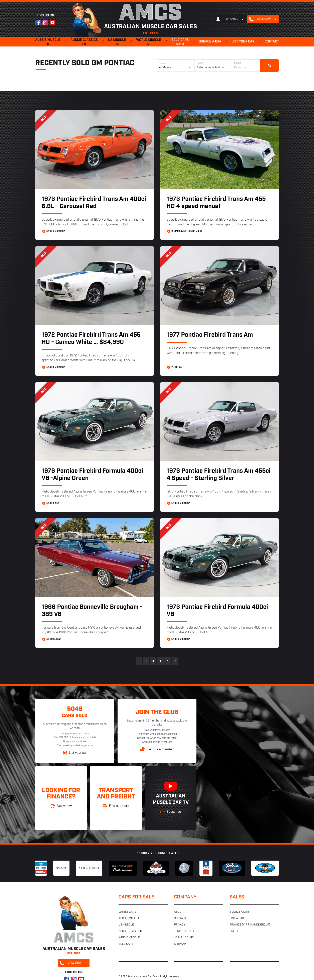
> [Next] (175, 661)
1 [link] (146, 661)
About (178, 912)
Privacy (180, 925)
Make (162, 63)
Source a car (210, 42)
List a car (237, 918)
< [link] (139, 661)
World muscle (149, 42)
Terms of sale (184, 931)
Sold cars (180, 42)
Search (238, 63)
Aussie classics (84, 42)
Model (200, 63)
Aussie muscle (48, 42)
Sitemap (180, 944)
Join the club (184, 938)
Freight (235, 931)
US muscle (117, 42)
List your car (243, 42)
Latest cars (127, 912)
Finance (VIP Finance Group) (250, 925)
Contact (272, 42)
